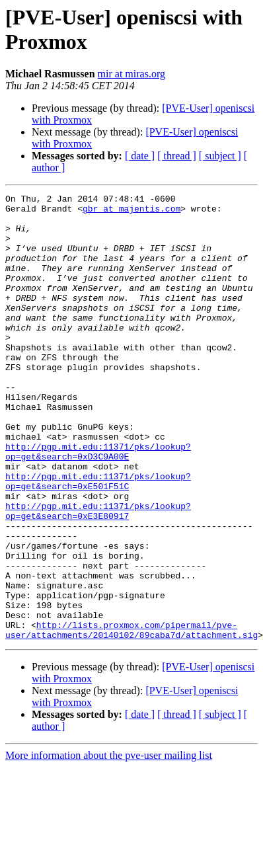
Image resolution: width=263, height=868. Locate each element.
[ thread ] (177, 156)
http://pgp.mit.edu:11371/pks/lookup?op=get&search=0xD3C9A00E (98, 504)
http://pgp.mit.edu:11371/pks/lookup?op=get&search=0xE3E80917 (98, 575)
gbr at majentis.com (131, 212)
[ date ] (140, 156)
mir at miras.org (131, 74)
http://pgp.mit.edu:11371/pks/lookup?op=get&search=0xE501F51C (98, 539)
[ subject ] (220, 156)
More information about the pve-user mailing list (109, 845)
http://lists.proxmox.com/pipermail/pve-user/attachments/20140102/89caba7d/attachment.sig (131, 718)
